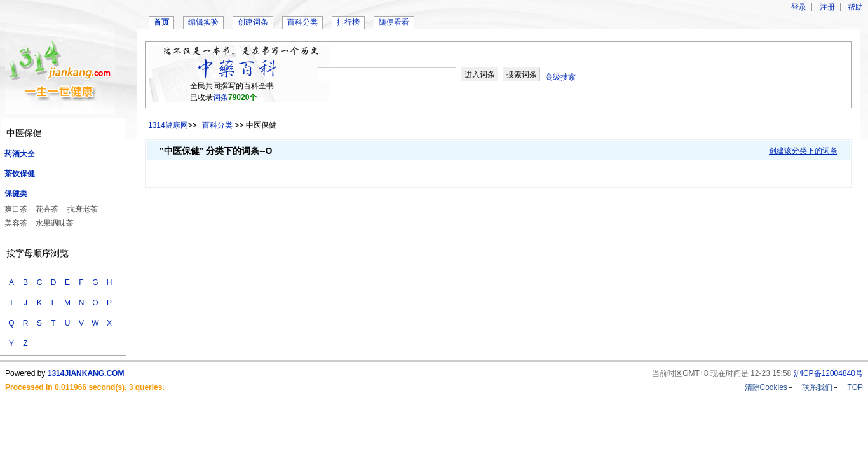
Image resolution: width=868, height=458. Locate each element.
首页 (161, 22)
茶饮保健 (20, 174)
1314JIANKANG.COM (86, 373)
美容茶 (16, 223)
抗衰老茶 (83, 209)
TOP (855, 387)
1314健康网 (168, 125)
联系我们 (817, 387)
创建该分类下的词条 (803, 151)
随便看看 (394, 22)
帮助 (855, 7)
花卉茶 (47, 209)
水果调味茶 (55, 223)
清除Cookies (766, 387)
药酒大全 (20, 154)
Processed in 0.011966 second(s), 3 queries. (85, 387)
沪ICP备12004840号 (828, 373)
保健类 (16, 193)
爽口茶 (16, 209)
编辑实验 (203, 22)
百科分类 (302, 22)
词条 (220, 97)
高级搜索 (560, 77)
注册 (827, 7)
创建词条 (253, 22)
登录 (799, 7)
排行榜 (348, 22)
